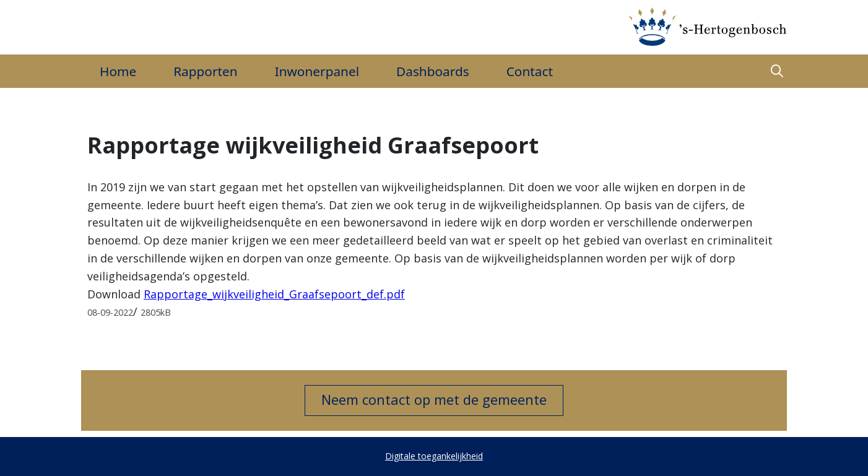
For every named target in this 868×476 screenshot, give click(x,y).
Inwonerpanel (317, 71)
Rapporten (205, 71)
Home (118, 71)
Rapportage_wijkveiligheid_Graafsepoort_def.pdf (274, 294)
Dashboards (433, 71)
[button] (777, 71)
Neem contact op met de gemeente (434, 399)
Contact (530, 71)
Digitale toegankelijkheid (434, 456)
